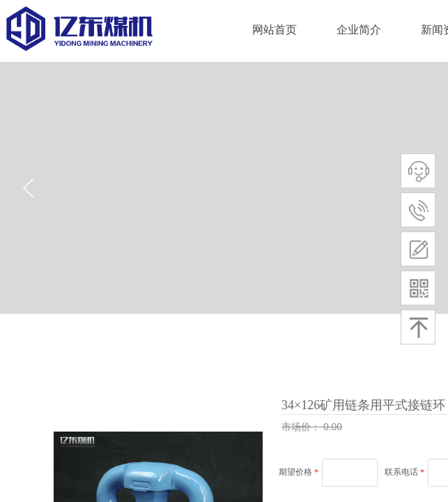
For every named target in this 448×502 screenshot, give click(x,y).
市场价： (302, 427)
